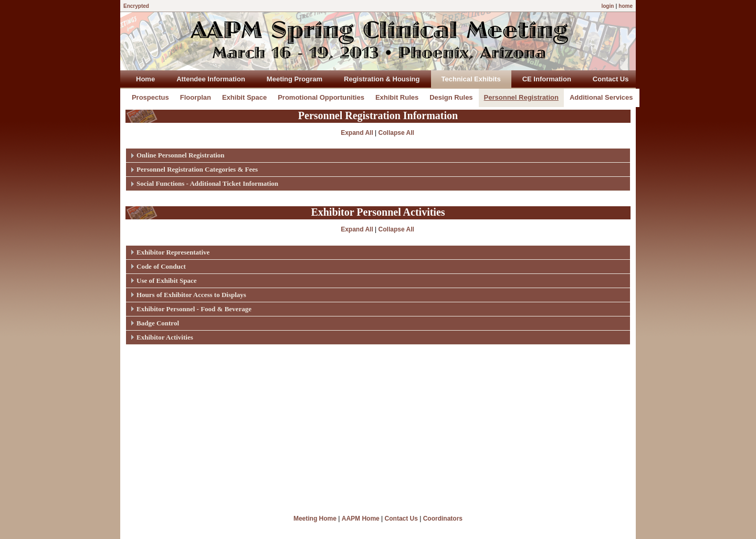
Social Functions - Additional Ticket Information (207, 183)
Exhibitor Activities (165, 337)
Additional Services (601, 97)
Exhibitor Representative (173, 252)
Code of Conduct (161, 266)
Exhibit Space (244, 97)
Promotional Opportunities (321, 97)
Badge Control (158, 323)
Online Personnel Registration (181, 155)
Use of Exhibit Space (166, 281)
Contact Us (401, 519)
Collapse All (396, 133)
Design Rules (451, 97)
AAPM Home (361, 519)
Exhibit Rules (397, 97)
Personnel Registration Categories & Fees (197, 169)
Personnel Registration (521, 97)
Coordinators (443, 519)
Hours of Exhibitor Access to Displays (191, 295)
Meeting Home (315, 519)
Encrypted (136, 6)
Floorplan (196, 97)
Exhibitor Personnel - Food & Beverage (194, 309)
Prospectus (150, 97)
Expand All (357, 133)
